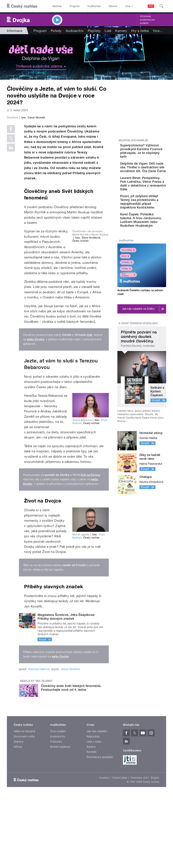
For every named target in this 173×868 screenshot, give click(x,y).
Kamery (144, 23)
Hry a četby (128, 307)
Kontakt (92, 825)
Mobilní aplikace (60, 820)
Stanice (113, 6)
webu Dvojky (35, 412)
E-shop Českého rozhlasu (138, 380)
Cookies (104, 850)
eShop (18, 820)
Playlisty (94, 31)
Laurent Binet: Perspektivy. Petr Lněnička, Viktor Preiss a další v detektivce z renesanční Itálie (152, 208)
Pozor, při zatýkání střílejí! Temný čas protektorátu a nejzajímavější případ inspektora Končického (153, 238)
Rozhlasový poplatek (100, 830)
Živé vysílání (128, 331)
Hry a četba (140, 31)
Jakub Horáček (70, 742)
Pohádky (127, 319)
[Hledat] (161, 6)
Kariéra (91, 820)
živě (90, 408)
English (155, 850)
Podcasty (56, 814)
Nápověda (93, 809)
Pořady (56, 31)
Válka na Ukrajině (25, 804)
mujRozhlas (94, 6)
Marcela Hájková (39, 742)
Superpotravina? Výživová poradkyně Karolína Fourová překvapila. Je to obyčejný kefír (152, 155)
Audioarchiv (147, 20)
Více (158, 31)
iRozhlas (57, 6)
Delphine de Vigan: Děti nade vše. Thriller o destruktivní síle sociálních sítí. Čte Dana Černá (153, 180)
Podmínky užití (139, 850)
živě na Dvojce (90, 548)
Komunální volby (24, 809)
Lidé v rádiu (94, 814)
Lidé (108, 31)
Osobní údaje (120, 850)
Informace (15, 31)
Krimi (125, 313)
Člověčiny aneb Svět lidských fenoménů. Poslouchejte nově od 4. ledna (71, 760)
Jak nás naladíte (97, 804)
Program (75, 6)
